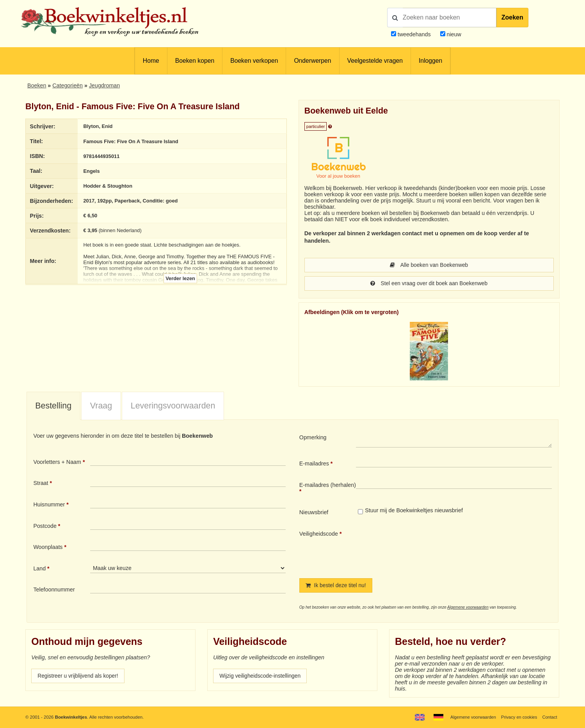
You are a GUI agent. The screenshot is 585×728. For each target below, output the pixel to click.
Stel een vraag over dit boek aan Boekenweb (429, 284)
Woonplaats (48, 548)
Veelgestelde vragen (375, 61)
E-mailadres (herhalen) (328, 486)
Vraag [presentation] (101, 407)
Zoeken (512, 17)
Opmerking (313, 438)
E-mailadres (314, 464)
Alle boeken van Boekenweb (429, 265)
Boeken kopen (195, 61)
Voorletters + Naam (57, 463)
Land (39, 569)
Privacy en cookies (518, 717)
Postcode (45, 527)
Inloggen (430, 61)
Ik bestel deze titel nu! (337, 586)
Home (151, 61)
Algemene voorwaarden (468, 608)
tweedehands (414, 34)
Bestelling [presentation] (53, 407)
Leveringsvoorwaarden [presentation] (173, 407)
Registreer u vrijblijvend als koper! (79, 677)
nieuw (453, 34)
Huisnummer (49, 505)
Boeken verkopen (254, 61)
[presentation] (421, 549)
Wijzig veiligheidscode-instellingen (261, 677)
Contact (549, 717)
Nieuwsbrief (314, 513)
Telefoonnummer (54, 590)
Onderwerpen (312, 61)
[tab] (53, 407)
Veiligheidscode (319, 534)
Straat (41, 484)
